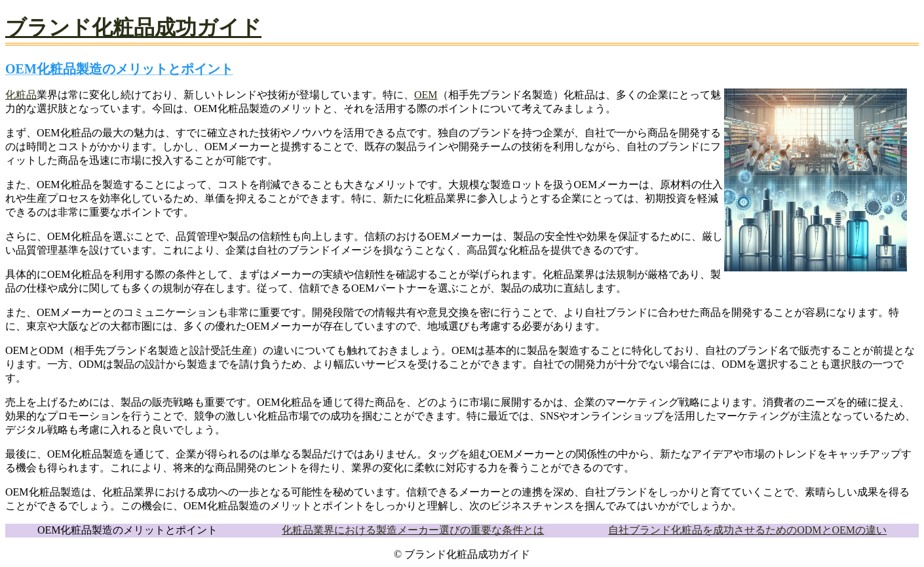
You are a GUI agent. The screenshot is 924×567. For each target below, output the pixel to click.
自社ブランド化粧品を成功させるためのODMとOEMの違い (747, 530)
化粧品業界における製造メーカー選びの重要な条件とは (413, 530)
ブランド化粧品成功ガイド (133, 28)
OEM (426, 95)
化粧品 (21, 95)
